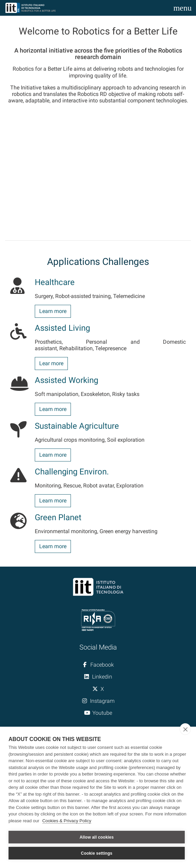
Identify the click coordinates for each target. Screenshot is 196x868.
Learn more (53, 311)
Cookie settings (96, 853)
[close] (185, 729)
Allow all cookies (96, 837)
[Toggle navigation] (183, 8)
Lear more (51, 363)
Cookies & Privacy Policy (67, 821)
